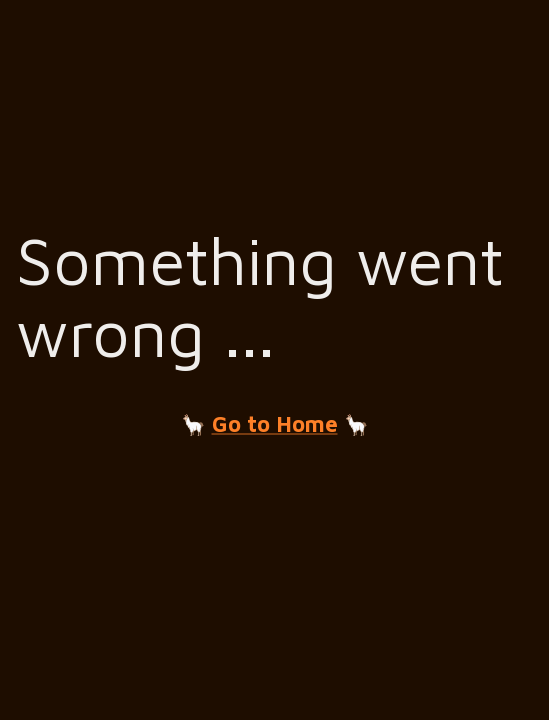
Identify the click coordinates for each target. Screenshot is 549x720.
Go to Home (275, 424)
